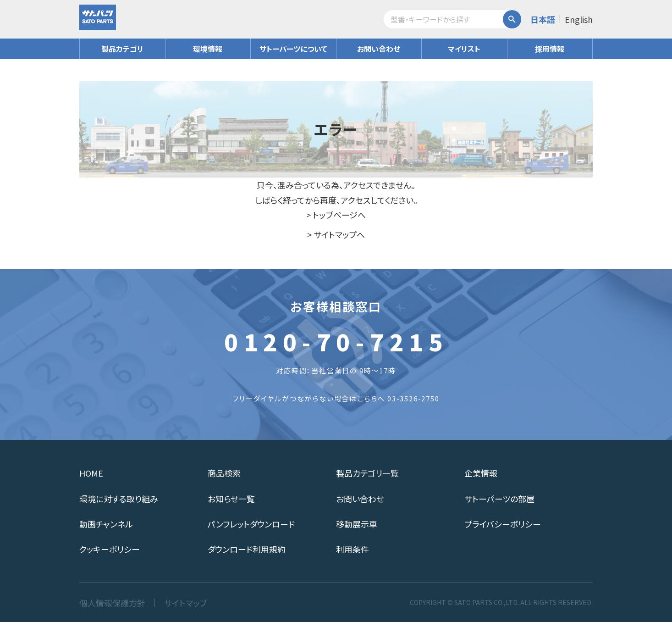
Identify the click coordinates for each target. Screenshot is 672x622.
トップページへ (339, 215)
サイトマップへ (339, 234)
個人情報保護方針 (112, 603)
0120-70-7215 (336, 341)
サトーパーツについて (293, 49)
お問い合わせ (379, 49)
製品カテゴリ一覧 (367, 473)
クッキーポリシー (110, 549)
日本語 (543, 19)
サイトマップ (186, 603)
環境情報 (208, 49)
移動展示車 (357, 524)
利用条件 (353, 549)
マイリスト (464, 49)
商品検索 (224, 473)
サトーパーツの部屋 (499, 499)
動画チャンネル (106, 524)
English (579, 19)
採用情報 (550, 49)
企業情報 (481, 473)
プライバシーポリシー (503, 524)
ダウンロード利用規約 (247, 549)
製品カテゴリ (122, 49)
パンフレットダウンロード (251, 524)
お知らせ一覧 (231, 499)
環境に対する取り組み (119, 499)
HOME (91, 473)
